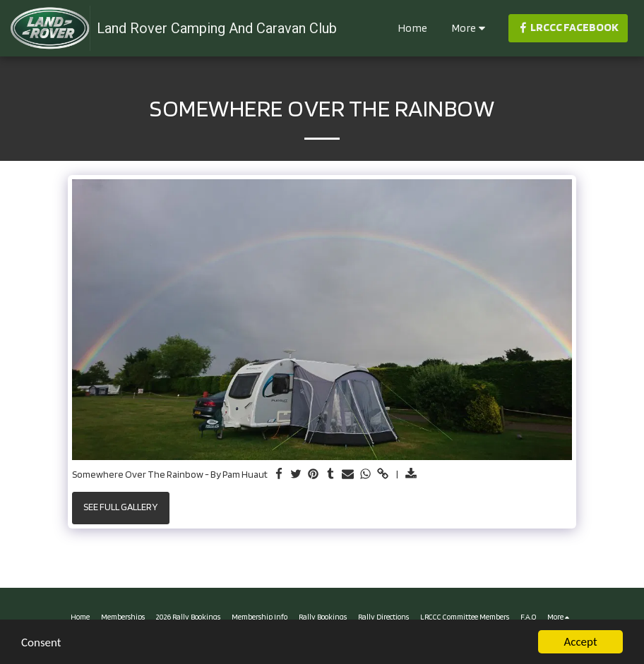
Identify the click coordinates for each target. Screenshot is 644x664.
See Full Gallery (120, 507)
